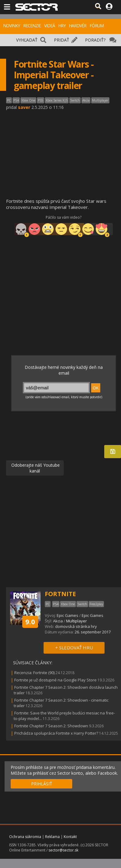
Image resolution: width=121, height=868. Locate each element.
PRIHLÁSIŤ (42, 784)
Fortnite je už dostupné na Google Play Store (55, 680)
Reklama (52, 837)
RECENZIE (32, 26)
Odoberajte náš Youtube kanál (35, 468)
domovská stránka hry (76, 626)
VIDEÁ (50, 26)
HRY (62, 26)
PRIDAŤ (62, 40)
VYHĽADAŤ (27, 40)
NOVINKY (11, 26)
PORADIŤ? (95, 40)
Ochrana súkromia (25, 837)
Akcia (58, 621)
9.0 (30, 621)
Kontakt (70, 837)
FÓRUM (97, 26)
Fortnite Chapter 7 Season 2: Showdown (52, 726)
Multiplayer (77, 621)
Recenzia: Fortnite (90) (34, 673)
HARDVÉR (78, 26)
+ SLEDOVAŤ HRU (74, 647)
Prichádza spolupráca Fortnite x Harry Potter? (56, 733)
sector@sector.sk (63, 850)
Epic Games (68, 615)
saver (24, 107)
